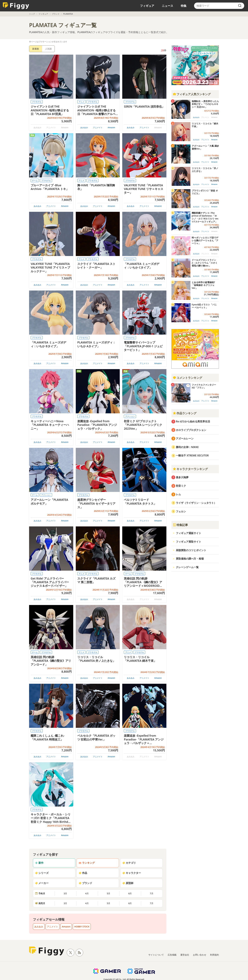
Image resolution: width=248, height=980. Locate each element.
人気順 (48, 49)
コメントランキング (187, 378)
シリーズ (42, 873)
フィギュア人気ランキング (192, 94)
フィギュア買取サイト (189, 542)
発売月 (40, 903)
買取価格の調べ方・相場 (190, 559)
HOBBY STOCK (82, 927)
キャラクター (132, 873)
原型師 (128, 883)
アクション (130, 416)
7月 (152, 893)
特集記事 (180, 525)
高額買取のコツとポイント (191, 550)
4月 (87, 893)
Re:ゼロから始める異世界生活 (193, 421)
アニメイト (98, 127)
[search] (240, 6)
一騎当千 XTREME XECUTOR (192, 455)
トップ (32, 14)
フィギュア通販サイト (189, 533)
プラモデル (37, 102)
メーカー (42, 883)
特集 (184, 6)
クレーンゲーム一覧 (187, 567)
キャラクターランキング (190, 469)
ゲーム (35, 181)
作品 (83, 873)
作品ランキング (185, 413)
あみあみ (84, 127)
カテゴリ (129, 863)
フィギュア (147, 6)
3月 (65, 893)
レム (178, 494)
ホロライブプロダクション (191, 430)
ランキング (87, 863)
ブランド (56, 14)
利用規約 (214, 955)
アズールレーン (185, 439)
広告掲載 (172, 955)
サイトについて (156, 955)
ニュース (167, 6)
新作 (39, 863)
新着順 (36, 49)
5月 (108, 893)
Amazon (111, 127)
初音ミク (181, 486)
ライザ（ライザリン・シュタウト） (196, 503)
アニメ (81, 102)
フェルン (181, 511)
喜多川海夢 (182, 477)
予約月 (40, 893)
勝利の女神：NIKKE (187, 447)
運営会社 (185, 955)
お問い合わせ (200, 955)
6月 (130, 893)
